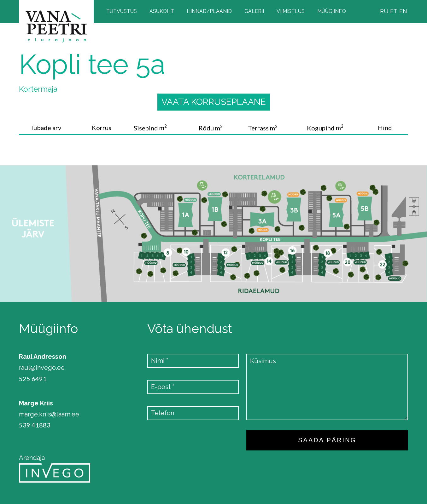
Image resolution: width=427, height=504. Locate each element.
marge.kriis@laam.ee (49, 414)
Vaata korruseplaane (214, 102)
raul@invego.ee (42, 368)
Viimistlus (291, 11)
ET (394, 11)
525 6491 (33, 379)
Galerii (254, 11)
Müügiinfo (332, 11)
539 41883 (35, 425)
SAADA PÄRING (327, 440)
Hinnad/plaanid (209, 11)
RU (384, 11)
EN (403, 11)
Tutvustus (122, 11)
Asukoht (162, 11)
